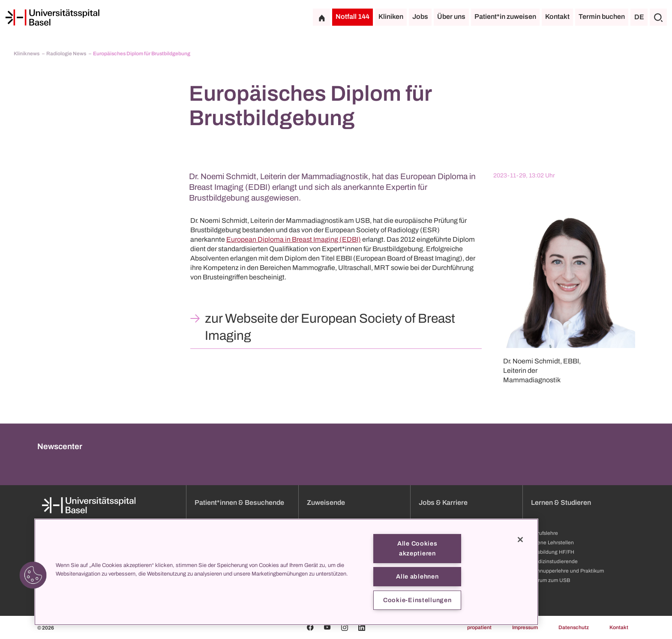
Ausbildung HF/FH (553, 552)
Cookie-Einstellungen (417, 600)
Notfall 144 (352, 16)
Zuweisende (326, 502)
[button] (33, 575)
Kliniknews (27, 54)
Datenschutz (574, 627)
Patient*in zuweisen (505, 16)
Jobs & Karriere (443, 502)
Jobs (420, 16)
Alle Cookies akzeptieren (417, 548)
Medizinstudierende (554, 561)
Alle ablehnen (417, 576)
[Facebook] (310, 627)
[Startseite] (52, 18)
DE (639, 17)
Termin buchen (602, 16)
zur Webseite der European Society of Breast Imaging (330, 327)
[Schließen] (520, 540)
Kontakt (557, 16)
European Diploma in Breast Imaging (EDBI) (294, 239)
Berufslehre (544, 533)
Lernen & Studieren (561, 502)
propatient (479, 627)
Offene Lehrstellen (552, 543)
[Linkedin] (362, 627)
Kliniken (391, 16)
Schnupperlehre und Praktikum (567, 571)
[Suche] (658, 17)
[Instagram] (345, 627)
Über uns (451, 16)
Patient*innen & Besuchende (239, 502)
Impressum (525, 627)
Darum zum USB (550, 580)
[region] (286, 572)
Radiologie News (67, 54)
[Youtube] (327, 627)
